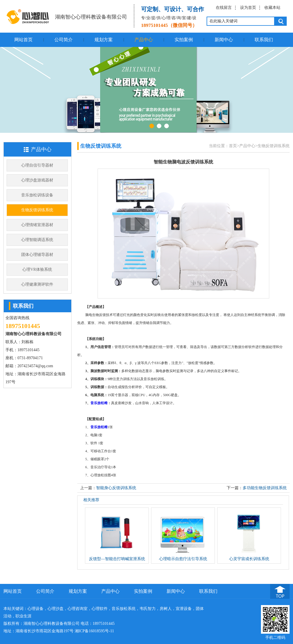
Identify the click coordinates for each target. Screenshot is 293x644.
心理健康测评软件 (37, 284)
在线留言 (224, 8)
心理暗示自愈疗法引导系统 (183, 559)
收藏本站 (272, 8)
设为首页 (248, 8)
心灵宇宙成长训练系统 (249, 559)
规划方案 (104, 40)
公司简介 (64, 40)
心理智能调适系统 (37, 240)
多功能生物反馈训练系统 (265, 488)
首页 (233, 146)
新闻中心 (224, 40)
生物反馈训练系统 (37, 210)
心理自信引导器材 (37, 165)
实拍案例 (184, 40)
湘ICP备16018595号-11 (94, 631)
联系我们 (264, 40)
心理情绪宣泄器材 (37, 225)
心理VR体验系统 (37, 269)
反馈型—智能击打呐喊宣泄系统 (117, 559)
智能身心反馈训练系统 (116, 488)
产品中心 (144, 40)
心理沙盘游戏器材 (37, 180)
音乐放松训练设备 (37, 195)
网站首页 (23, 40)
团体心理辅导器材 (37, 255)
